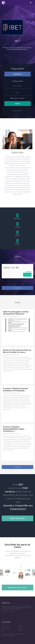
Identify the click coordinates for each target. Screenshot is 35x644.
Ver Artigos (17, 471)
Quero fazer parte (18, 522)
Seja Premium (6, 626)
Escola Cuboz (6, 628)
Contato (20, 626)
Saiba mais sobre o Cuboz (17, 587)
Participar (27, 279)
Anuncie (20, 630)
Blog (3, 630)
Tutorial (20, 628)
